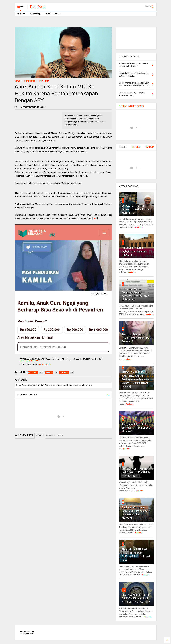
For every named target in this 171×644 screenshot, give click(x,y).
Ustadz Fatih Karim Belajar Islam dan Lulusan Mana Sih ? (136, 209)
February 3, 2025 (45, 364)
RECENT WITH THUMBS (131, 106)
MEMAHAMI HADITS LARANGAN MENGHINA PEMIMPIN (136, 472)
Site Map (35, 13)
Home (21, 13)
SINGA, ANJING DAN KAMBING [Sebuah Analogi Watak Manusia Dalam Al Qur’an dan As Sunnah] (135, 379)
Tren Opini (37, 7)
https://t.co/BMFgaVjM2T (29, 361)
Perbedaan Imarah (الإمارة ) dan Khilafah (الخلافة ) (134, 251)
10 (124, 590)
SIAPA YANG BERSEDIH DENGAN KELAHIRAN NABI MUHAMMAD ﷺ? (136, 599)
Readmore (139, 228)
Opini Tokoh (44, 81)
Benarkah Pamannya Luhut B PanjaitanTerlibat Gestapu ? (136, 338)
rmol (95, 218)
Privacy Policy (53, 13)
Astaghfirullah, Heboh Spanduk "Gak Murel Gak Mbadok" (136, 428)
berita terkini (29, 81)
